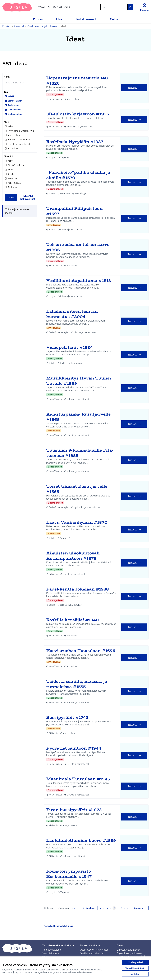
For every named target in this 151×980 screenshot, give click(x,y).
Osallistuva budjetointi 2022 (42, 26)
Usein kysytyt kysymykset (94, 950)
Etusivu (6, 26)
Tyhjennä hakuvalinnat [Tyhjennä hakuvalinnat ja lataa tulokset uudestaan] (28, 197)
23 (128, 908)
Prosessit (19, 26)
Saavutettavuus (51, 953)
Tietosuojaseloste (52, 950)
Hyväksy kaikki (135, 962)
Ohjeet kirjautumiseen (128, 950)
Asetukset (135, 974)
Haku (7, 77)
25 (75, 908)
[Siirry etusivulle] (36, 7)
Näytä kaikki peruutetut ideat (58, 926)
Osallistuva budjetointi (92, 953)
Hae (11, 197)
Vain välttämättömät (135, 968)
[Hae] (117, 7)
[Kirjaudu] (144, 7)
